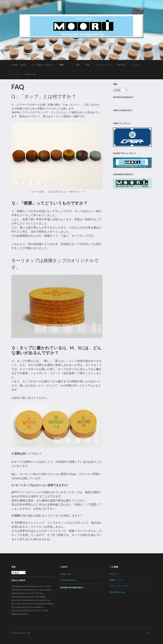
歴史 (78, 65)
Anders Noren (137, 633)
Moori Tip (66, 574)
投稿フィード (116, 580)
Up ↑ (149, 633)
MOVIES (121, 65)
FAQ (62, 65)
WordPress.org (117, 592)
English (73, 41)
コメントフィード (119, 586)
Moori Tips (24, 633)
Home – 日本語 (19, 65)
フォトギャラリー (104, 65)
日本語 (83, 41)
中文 (91, 41)
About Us (30, 74)
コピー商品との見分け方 (43, 65)
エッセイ (135, 65)
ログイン (114, 574)
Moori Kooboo (68, 580)
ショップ (15, 74)
